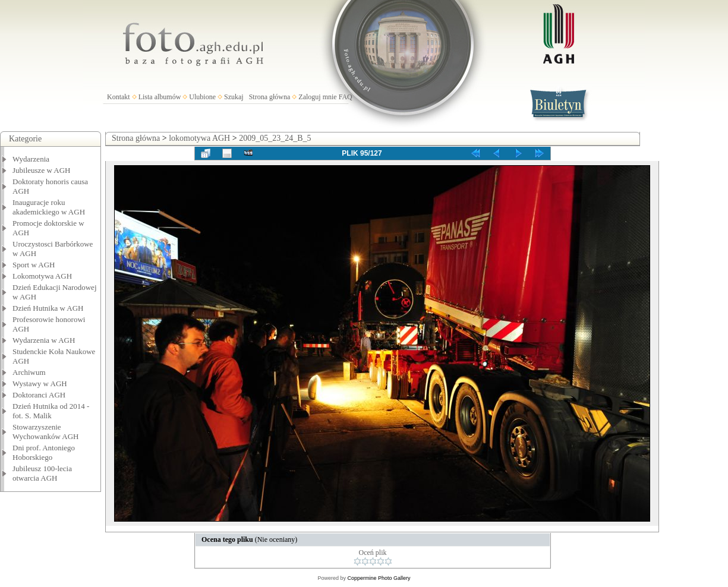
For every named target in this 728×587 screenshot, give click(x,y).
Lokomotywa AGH (42, 276)
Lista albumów (160, 97)
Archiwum (29, 372)
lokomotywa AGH (199, 138)
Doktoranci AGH (39, 395)
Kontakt (119, 97)
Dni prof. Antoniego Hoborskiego (44, 452)
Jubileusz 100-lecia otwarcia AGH (42, 473)
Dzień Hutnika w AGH (48, 308)
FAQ (346, 97)
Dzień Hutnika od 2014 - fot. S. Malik (51, 411)
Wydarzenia (31, 159)
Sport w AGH (34, 265)
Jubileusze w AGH (42, 170)
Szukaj (234, 97)
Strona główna (270, 97)
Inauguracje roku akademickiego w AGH (49, 207)
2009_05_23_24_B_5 (275, 138)
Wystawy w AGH (40, 384)
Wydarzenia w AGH (44, 340)
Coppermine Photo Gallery (379, 578)
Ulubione (202, 97)
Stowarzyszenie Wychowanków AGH (46, 432)
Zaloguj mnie (317, 97)
